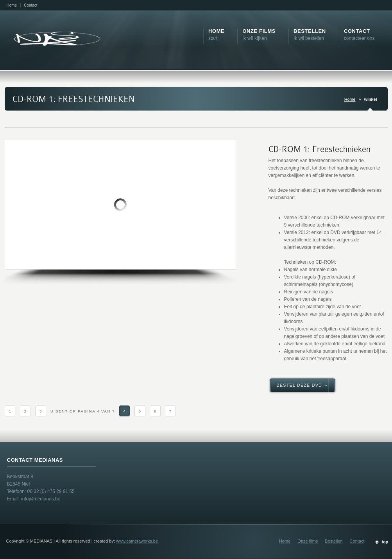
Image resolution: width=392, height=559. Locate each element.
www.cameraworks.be (137, 541)
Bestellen (334, 541)
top (385, 542)
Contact (30, 5)
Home (12, 5)
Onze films (308, 541)
